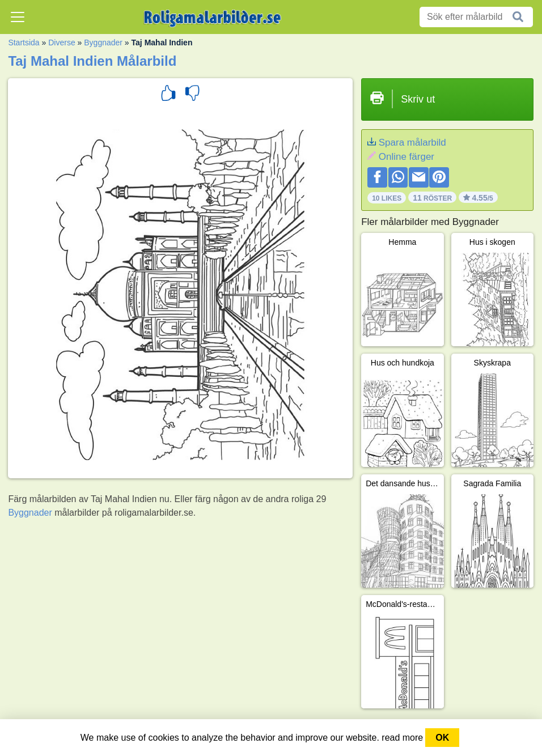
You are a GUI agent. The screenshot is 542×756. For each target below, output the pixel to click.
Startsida (24, 43)
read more (402, 738)
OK (442, 738)
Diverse (62, 43)
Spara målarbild (412, 143)
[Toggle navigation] (18, 17)
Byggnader (103, 43)
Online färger (406, 157)
